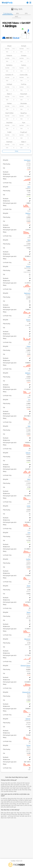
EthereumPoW (26, 692)
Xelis (29, 426)
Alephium (28, 373)
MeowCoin (27, 639)
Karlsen (28, 320)
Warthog (28, 213)
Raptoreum (27, 293)
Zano (29, 187)
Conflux (28, 559)
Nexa (29, 240)
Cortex (29, 506)
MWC (29, 479)
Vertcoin (28, 453)
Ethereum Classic (26, 666)
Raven (29, 586)
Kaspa (29, 346)
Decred (28, 745)
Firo (29, 400)
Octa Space (27, 160)
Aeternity (28, 719)
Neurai (29, 612)
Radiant (28, 266)
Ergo (29, 533)
